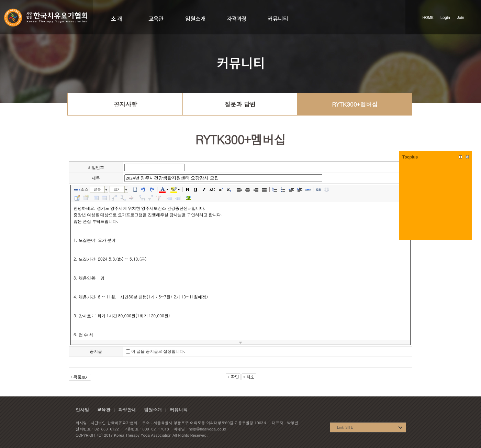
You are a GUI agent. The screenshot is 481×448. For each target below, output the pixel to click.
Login (445, 17)
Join (461, 17)
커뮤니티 (179, 410)
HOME (428, 17)
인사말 (82, 410)
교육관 (104, 410)
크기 (117, 189)
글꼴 (97, 189)
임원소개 (153, 410)
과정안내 (127, 410)
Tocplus (410, 157)
